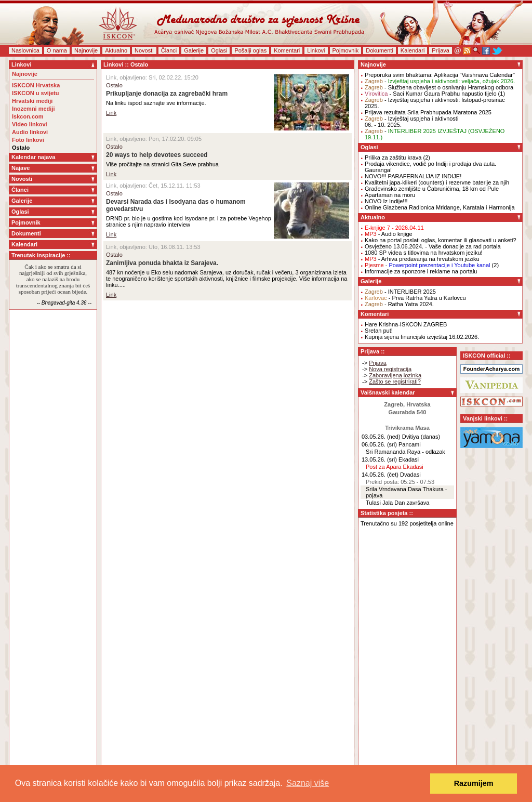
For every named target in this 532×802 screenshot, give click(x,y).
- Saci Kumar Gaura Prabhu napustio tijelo (431, 94)
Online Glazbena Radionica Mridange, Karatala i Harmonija (440, 207)
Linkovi (316, 50)
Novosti (144, 50)
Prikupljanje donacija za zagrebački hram (167, 94)
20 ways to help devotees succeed (157, 155)
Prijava (441, 50)
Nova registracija (390, 369)
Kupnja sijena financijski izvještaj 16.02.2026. (422, 337)
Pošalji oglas (250, 50)
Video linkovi (30, 124)
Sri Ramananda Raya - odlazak (405, 452)
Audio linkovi (30, 132)
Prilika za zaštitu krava (393, 157)
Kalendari (413, 50)
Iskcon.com (28, 116)
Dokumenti (380, 50)
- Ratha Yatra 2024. (399, 304)
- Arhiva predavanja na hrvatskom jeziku (422, 259)
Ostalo (21, 148)
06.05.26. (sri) (379, 444)
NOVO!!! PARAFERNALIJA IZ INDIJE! (413, 176)
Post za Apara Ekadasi (395, 467)
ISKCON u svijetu (35, 93)
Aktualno (116, 50)
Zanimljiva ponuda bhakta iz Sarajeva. (162, 263)
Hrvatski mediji (32, 101)
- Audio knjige (389, 234)
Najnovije (86, 50)
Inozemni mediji (34, 109)
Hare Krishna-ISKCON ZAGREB (406, 324)
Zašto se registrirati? (395, 382)
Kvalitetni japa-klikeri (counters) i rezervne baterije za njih (437, 182)
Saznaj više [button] (308, 783)
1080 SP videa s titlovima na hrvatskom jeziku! (424, 253)
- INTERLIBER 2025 (400, 292)
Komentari (287, 50)
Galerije (194, 50)
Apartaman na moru (390, 195)
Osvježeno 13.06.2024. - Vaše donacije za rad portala (433, 246)
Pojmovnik (346, 50)
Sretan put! (379, 331)
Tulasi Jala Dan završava (397, 503)
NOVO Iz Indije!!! (386, 201)
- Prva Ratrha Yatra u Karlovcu (415, 298)
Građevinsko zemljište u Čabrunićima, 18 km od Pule (432, 189)
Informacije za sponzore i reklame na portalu (421, 271)
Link (111, 113)
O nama (57, 50)
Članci (169, 50)
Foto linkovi (28, 140)
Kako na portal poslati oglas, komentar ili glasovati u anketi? (441, 240)
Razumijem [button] (474, 783)
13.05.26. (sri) (379, 459)
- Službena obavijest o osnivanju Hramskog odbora (439, 87)
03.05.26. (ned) (381, 437)
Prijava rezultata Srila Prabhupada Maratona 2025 (428, 112)
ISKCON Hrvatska (36, 85)
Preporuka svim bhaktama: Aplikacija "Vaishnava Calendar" (440, 75)
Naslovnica (25, 50)
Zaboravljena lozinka (395, 375)
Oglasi (219, 50)
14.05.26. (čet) (380, 475)
